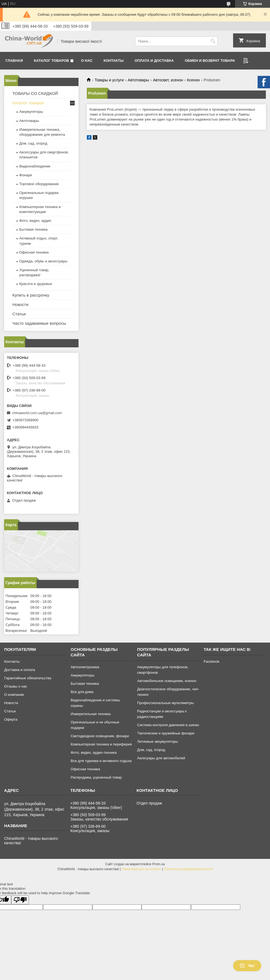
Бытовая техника (33, 229)
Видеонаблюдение (35, 166)
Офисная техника (34, 252)
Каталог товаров (51, 61)
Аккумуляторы (31, 112)
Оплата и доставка (154, 61)
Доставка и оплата (20, 670)
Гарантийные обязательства (28, 678)
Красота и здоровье (36, 284)
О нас (87, 61)
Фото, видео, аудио (35, 221)
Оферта (11, 719)
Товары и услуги (109, 80)
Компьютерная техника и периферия (101, 744)
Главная (14, 61)
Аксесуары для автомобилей (161, 758)
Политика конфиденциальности (188, 869)
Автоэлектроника (85, 667)
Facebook (211, 661)
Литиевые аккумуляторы (158, 741)
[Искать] (213, 41)
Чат (247, 966)
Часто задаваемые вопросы (39, 323)
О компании (14, 695)
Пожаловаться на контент (141, 869)
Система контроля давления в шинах (168, 725)
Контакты (114, 61)
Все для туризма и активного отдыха (101, 761)
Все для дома (82, 692)
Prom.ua (159, 864)
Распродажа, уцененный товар (96, 777)
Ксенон (193, 80)
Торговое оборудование (39, 184)
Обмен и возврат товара (210, 61)
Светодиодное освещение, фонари (100, 736)
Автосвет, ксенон (168, 80)
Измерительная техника (91, 714)
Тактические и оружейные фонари (166, 733)
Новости (20, 304)
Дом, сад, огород (33, 143)
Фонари (26, 175)
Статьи (19, 314)
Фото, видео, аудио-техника (94, 753)
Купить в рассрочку (31, 295)
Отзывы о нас (16, 686)
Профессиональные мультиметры (165, 703)
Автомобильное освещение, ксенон (167, 681)
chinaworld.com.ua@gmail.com (37, 413)
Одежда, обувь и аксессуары (43, 261)
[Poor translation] (20, 900)
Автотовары (138, 80)
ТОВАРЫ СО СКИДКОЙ (35, 93)
